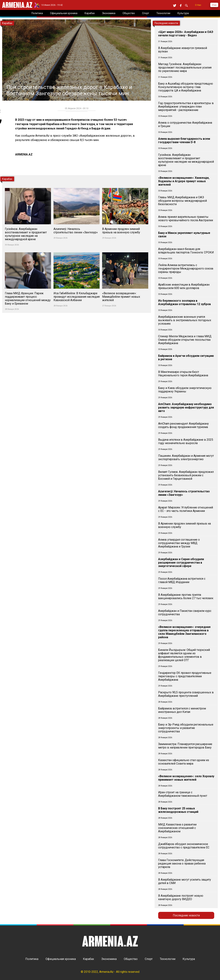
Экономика (109, 959)
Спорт (149, 959)
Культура (189, 959)
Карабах (88, 959)
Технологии (168, 959)
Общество (131, 959)
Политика (32, 959)
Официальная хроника (61, 959)
